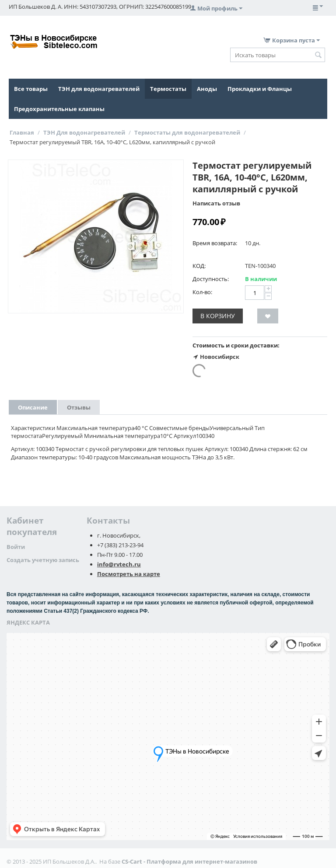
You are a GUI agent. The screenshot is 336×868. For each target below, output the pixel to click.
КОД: (199, 266)
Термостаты (168, 89)
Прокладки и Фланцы (260, 89)
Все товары (31, 89)
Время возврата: (215, 243)
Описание (33, 407)
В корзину (218, 316)
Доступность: (211, 279)
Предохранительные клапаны (59, 109)
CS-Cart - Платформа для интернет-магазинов (189, 861)
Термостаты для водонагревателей (187, 132)
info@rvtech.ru (119, 564)
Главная (22, 132)
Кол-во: (202, 292)
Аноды (207, 89)
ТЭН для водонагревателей (99, 89)
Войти (16, 547)
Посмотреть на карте (129, 574)
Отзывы (79, 407)
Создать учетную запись (43, 560)
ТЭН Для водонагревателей (84, 132)
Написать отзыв (216, 203)
